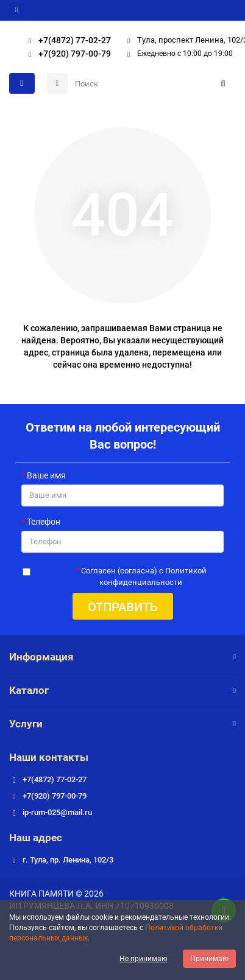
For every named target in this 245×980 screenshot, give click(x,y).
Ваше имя (46, 475)
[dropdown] (17, 10)
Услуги (122, 724)
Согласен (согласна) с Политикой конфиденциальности (144, 576)
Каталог (122, 690)
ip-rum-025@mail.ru (57, 812)
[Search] (152, 83)
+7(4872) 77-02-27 (66, 40)
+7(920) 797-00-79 (66, 54)
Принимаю (209, 959)
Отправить (123, 607)
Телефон (44, 522)
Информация (122, 657)
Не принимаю (144, 959)
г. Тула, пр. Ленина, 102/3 (68, 860)
